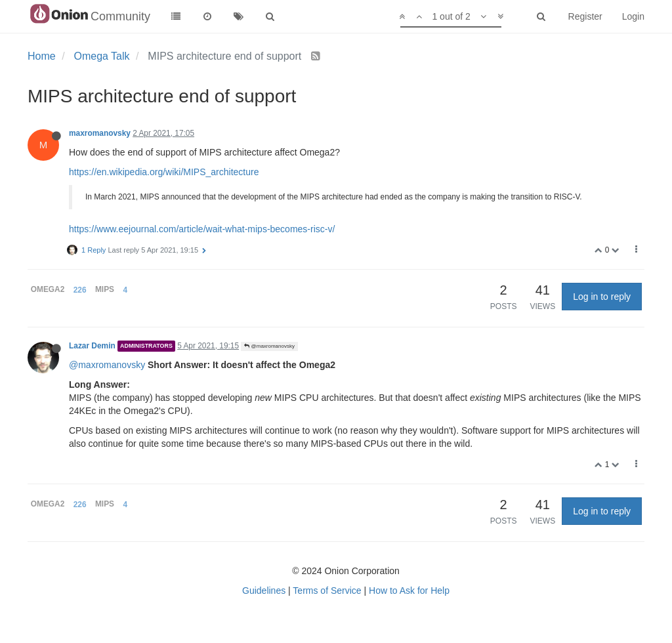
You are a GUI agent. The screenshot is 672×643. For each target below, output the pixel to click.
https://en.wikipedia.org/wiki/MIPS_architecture (164, 172)
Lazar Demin (92, 346)
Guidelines (264, 591)
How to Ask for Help (409, 591)
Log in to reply (602, 297)
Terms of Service (327, 591)
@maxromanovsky (269, 346)
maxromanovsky (100, 133)
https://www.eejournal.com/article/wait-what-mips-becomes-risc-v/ (202, 229)
